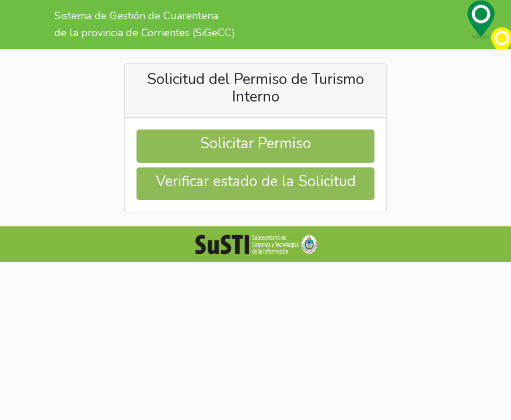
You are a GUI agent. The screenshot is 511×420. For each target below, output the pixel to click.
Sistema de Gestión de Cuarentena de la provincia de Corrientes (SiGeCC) (145, 24)
